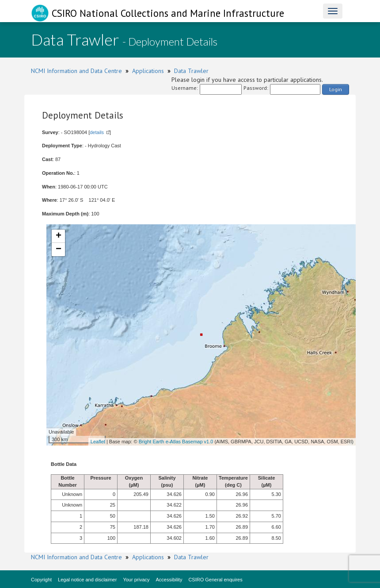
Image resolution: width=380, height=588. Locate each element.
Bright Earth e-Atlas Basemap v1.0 (176, 442)
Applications (148, 71)
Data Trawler (191, 71)
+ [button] (59, 236)
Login (336, 89)
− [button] (59, 250)
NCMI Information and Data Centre (76, 71)
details (97, 132)
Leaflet (98, 442)
